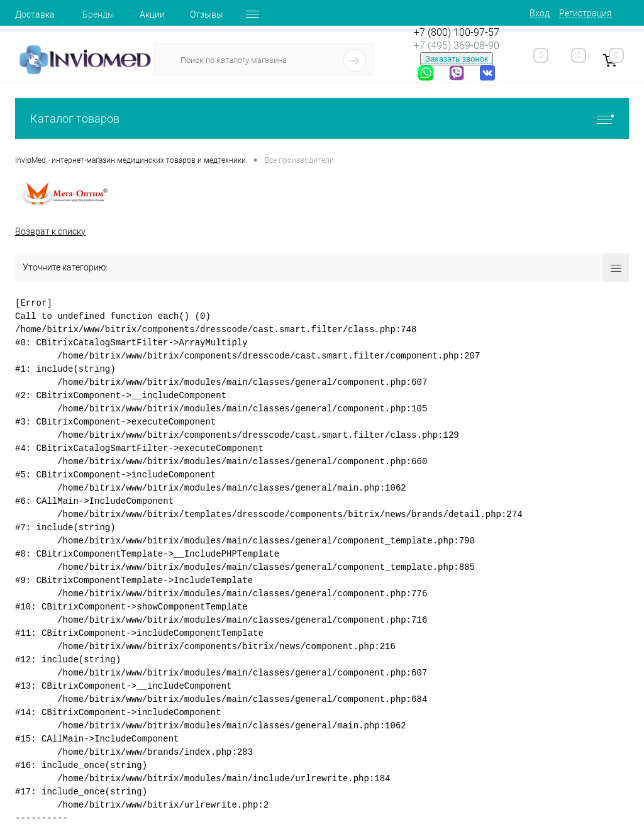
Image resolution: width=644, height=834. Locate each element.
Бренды (98, 14)
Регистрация (586, 13)
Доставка (35, 14)
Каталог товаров (322, 119)
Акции (152, 14)
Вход (540, 13)
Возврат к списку (50, 231)
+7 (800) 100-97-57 (457, 32)
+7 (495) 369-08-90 (457, 46)
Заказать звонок (457, 59)
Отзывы (207, 14)
